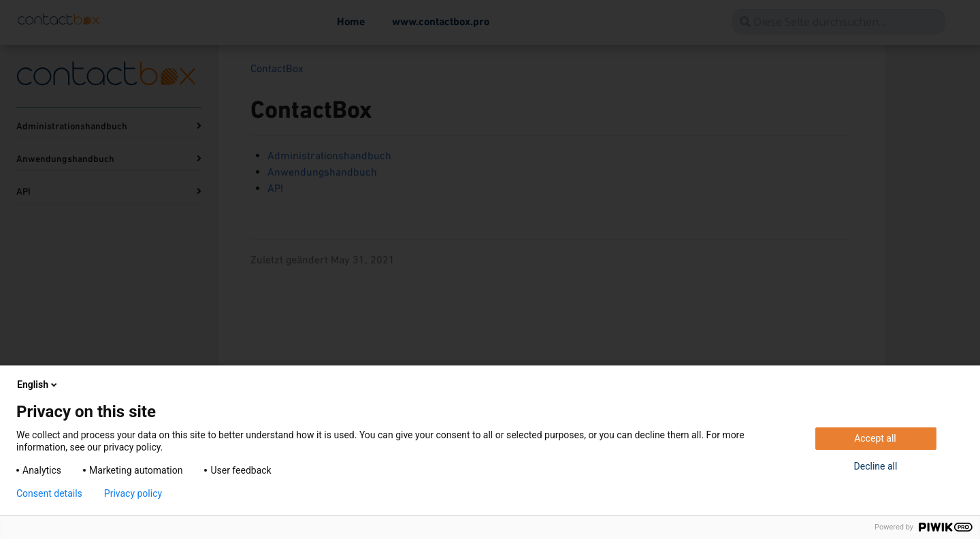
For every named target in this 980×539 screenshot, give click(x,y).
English (38, 385)
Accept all (875, 438)
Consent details (49, 493)
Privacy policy (133, 493)
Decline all (876, 466)
